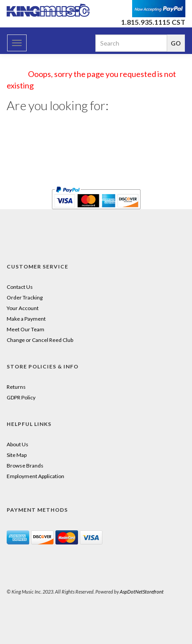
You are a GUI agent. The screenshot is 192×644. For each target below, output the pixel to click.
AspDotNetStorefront (142, 592)
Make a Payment (26, 319)
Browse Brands (25, 466)
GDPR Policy (21, 397)
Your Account (23, 308)
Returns (16, 387)
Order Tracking (25, 297)
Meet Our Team (25, 329)
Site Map (17, 455)
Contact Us (20, 287)
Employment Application (35, 476)
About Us (18, 444)
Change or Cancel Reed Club (40, 340)
